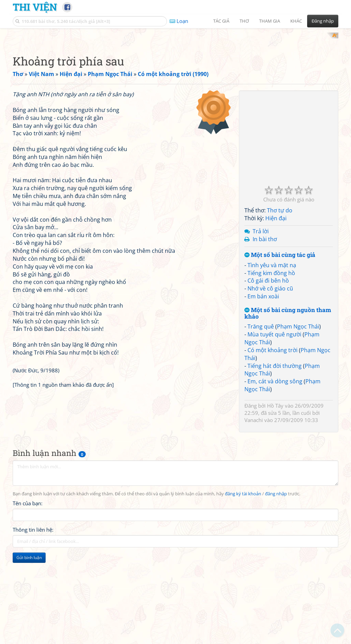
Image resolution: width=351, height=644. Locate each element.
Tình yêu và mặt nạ (272, 355)
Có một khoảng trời (273, 439)
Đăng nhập (323, 21)
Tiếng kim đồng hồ (271, 362)
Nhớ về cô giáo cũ (270, 378)
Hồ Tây (275, 495)
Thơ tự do (280, 300)
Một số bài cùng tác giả (280, 344)
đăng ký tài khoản (243, 583)
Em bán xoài (263, 386)
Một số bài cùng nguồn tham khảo (288, 403)
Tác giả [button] (221, 21)
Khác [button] (296, 21)
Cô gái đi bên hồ (268, 370)
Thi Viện (35, 7)
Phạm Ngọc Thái (298, 416)
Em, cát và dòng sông (275, 471)
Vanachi (254, 509)
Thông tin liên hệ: (33, 619)
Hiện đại (276, 308)
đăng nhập (276, 583)
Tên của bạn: (28, 593)
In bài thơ (265, 329)
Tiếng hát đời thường (275, 455)
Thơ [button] (244, 21)
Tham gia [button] (270, 21)
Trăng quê (261, 416)
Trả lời (261, 321)
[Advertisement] (175, 80)
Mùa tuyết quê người (274, 424)
